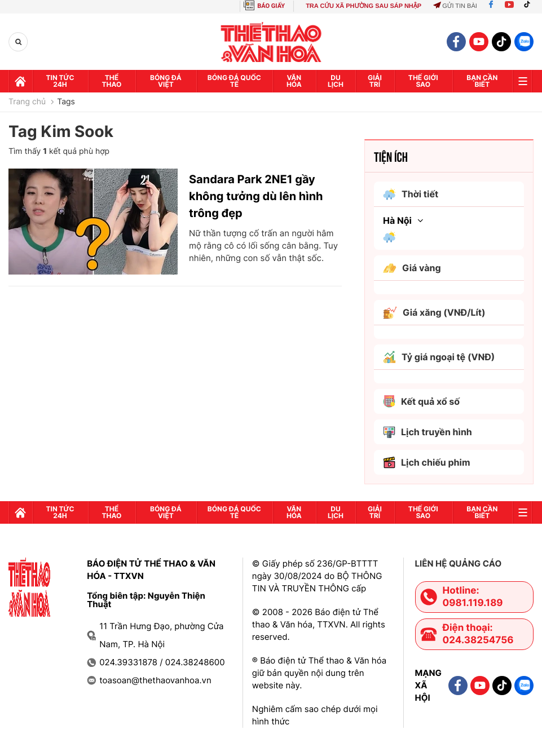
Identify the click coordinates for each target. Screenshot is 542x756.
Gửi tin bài (455, 6)
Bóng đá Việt (166, 81)
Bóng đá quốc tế (234, 81)
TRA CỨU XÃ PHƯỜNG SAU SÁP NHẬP (363, 6)
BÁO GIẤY (271, 6)
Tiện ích (391, 156)
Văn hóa (294, 81)
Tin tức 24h (60, 81)
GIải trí (375, 81)
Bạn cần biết (482, 81)
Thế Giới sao (423, 81)
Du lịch (336, 81)
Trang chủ (27, 102)
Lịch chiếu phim (427, 463)
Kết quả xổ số (421, 401)
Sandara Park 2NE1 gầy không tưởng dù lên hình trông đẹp (256, 196)
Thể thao (112, 81)
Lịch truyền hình (428, 432)
